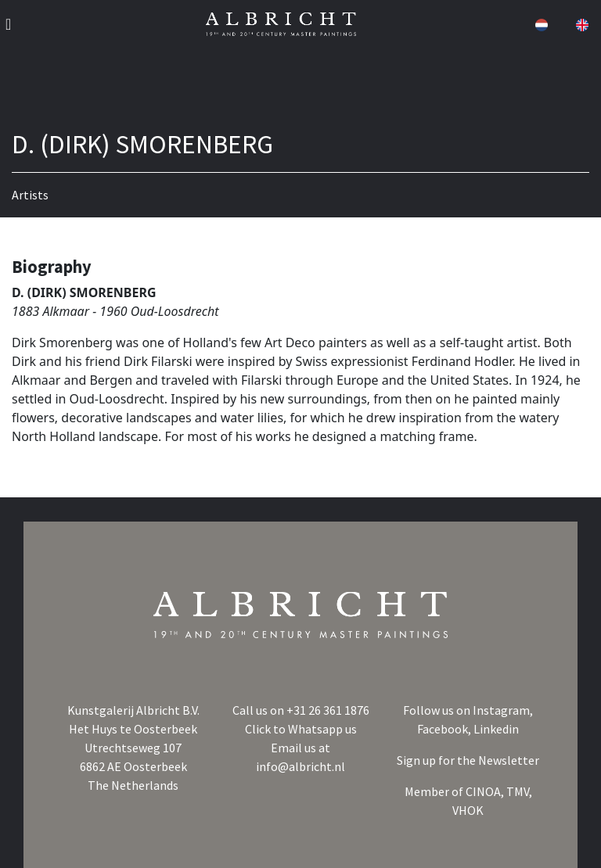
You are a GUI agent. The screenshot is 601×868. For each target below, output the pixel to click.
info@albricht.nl (300, 766)
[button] (540, 24)
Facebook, (445, 729)
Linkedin (496, 729)
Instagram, (503, 710)
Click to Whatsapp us (301, 729)
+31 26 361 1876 (328, 710)
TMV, (519, 791)
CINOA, (486, 791)
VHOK (468, 810)
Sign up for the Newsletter (468, 760)
